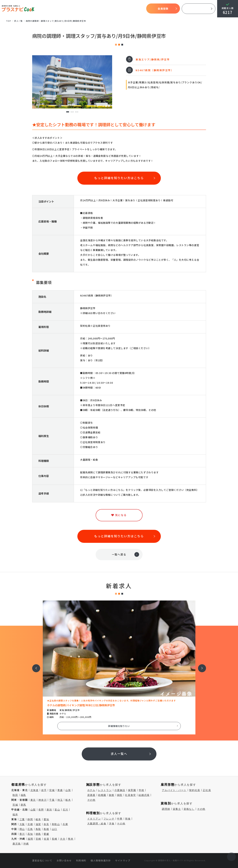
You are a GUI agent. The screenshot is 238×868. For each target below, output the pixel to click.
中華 (120, 819)
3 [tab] (77, 112)
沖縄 (26, 844)
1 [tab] (68, 112)
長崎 (55, 839)
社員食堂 (130, 795)
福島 (23, 795)
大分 (63, 839)
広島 (30, 829)
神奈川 (43, 800)
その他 (91, 800)
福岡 (30, 839)
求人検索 (114, 9)
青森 (60, 790)
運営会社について (42, 860)
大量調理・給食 (97, 824)
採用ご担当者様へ (199, 9)
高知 (30, 834)
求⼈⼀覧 (18, 21)
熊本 (71, 839)
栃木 (68, 800)
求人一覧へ (119, 754)
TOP (58, 9)
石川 (66, 810)
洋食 (112, 824)
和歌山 (56, 824)
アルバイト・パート (174, 790)
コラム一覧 (138, 9)
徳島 (38, 834)
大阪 (22, 824)
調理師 (166, 809)
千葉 (52, 800)
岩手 (44, 790)
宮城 (52, 790)
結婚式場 (144, 795)
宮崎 (38, 839)
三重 (22, 819)
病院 (120, 795)
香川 (22, 834)
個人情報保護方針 (101, 860)
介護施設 (120, 790)
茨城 (15, 805)
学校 (142, 790)
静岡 (30, 819)
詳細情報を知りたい (119, 726)
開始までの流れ (98, 9)
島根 (46, 829)
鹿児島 (17, 844)
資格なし (189, 809)
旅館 (112, 795)
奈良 (46, 824)
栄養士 (177, 809)
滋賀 (38, 824)
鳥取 (38, 829)
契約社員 (195, 790)
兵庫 (65, 824)
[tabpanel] (72, 82)
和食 (128, 819)
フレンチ (109, 819)
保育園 (132, 790)
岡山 (22, 829)
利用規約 (81, 860)
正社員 (207, 790)
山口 (55, 829)
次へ (200, 666)
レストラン (105, 790)
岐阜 (38, 819)
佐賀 (47, 839)
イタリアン (94, 819)
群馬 (23, 805)
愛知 (46, 819)
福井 (15, 814)
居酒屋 (91, 795)
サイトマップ (123, 860)
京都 (30, 824)
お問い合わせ (64, 860)
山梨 (33, 810)
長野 (41, 810)
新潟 (49, 810)
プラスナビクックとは (75, 9)
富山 (57, 810)
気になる (125, 9)
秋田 (15, 795)
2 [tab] (72, 112)
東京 (33, 800)
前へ (34, 666)
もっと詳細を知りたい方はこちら (119, 178)
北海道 (35, 790)
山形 (68, 790)
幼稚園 (102, 795)
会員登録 (163, 9)
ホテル (91, 790)
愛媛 (46, 834)
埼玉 (60, 800)
